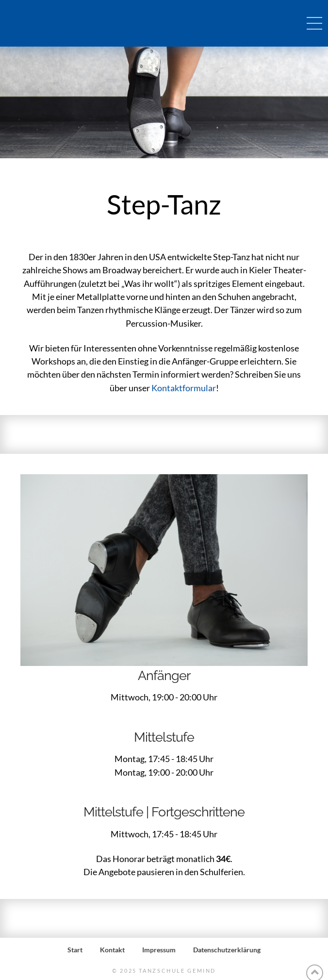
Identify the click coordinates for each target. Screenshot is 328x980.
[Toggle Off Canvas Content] (314, 23)
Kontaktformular (184, 388)
